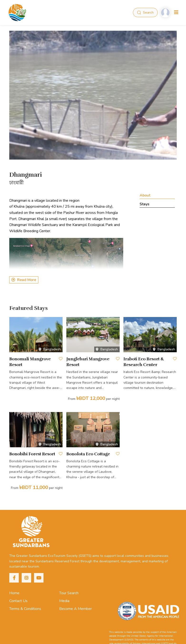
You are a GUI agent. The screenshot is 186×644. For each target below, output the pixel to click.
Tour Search (69, 593)
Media (64, 601)
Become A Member (76, 609)
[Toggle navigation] (176, 13)
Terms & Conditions (25, 609)
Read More (24, 280)
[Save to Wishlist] (61, 359)
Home (14, 593)
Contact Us (18, 601)
